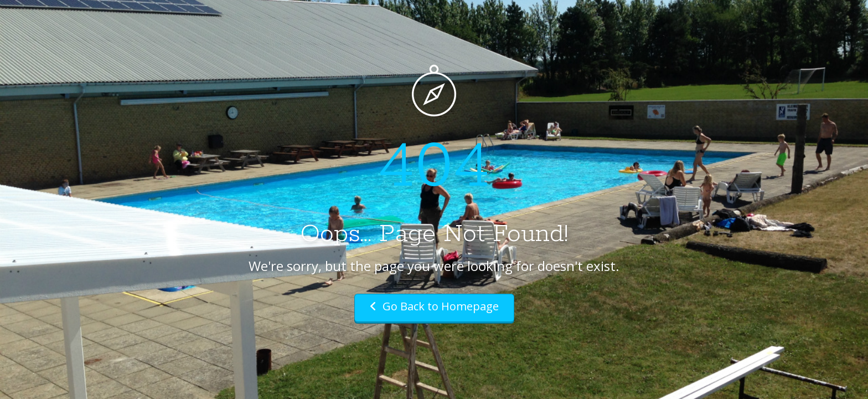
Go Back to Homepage (434, 306)
